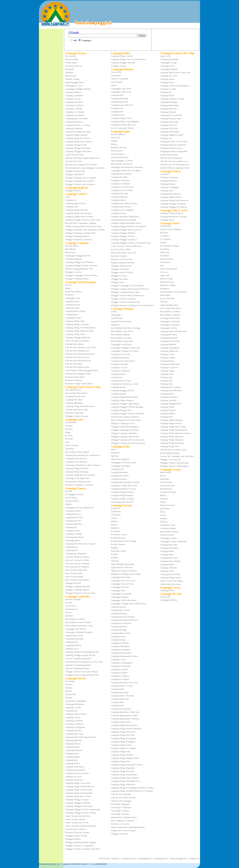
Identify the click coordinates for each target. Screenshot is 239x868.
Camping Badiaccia (168, 181)
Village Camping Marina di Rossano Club (83, 226)
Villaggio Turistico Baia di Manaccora (127, 295)
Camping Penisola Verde (171, 118)
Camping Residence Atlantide (124, 220)
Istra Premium (166, 482)
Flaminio (69, 429)
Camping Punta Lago (169, 122)
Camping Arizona (73, 305)
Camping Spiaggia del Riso (123, 390)
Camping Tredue (167, 407)
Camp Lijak (165, 597)
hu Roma (69, 439)
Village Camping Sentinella (123, 263)
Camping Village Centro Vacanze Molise (128, 59)
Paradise (69, 698)
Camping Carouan (73, 99)
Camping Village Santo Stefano (79, 141)
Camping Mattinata (119, 197)
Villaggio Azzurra (118, 66)
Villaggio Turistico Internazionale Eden (82, 675)
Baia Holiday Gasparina (170, 315)
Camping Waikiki (168, 413)
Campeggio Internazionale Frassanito (127, 167)
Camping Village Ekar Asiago (173, 427)
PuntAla (114, 554)
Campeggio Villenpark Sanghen (79, 632)
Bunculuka (165, 479)
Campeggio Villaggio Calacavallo (125, 348)
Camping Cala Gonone (121, 354)
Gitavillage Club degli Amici (78, 478)
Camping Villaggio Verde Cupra (79, 806)
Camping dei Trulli (119, 177)
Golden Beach (71, 63)
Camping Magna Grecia (75, 203)
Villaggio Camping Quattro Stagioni (81, 842)
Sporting (114, 456)
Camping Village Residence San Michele (128, 226)
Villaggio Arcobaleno (120, 269)
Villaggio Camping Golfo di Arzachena (128, 440)
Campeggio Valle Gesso (121, 92)
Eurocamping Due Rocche (122, 502)
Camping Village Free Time (123, 735)
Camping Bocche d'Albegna (123, 617)
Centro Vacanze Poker (75, 155)
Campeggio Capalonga (170, 321)
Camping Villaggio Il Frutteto (78, 803)
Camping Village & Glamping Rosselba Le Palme (132, 788)
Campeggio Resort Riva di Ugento (126, 170)
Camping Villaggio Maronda (123, 63)
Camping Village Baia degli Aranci (126, 223)
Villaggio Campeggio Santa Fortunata (81, 275)
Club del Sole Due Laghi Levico (174, 161)
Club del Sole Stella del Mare (123, 798)
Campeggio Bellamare (75, 704)
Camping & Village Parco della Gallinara (83, 465)
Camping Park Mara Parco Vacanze (80, 544)
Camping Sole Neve (169, 125)
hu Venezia (165, 249)
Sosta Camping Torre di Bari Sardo (126, 420)
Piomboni (69, 295)
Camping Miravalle (168, 109)
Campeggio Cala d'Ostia (121, 344)
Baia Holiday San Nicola (121, 164)
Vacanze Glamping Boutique (77, 668)
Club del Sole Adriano (75, 344)
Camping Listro (167, 190)
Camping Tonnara (118, 394)
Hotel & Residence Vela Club (123, 253)
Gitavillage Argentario (120, 804)
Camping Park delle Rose (171, 390)
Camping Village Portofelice (172, 443)
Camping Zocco (72, 649)
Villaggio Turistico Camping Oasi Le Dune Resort (132, 305)
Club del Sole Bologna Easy (77, 351)
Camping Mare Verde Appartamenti (80, 737)
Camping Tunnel (167, 220)
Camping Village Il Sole (121, 745)
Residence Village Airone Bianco (79, 384)
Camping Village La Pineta (122, 499)
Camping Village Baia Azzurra (124, 725)
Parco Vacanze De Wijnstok (77, 567)
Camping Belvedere (169, 335)
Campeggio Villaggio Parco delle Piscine (128, 604)
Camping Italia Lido (119, 102)
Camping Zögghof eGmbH (172, 135)
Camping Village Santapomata (124, 775)
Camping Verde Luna (74, 780)
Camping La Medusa (74, 721)
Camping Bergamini (169, 338)
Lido (67, 442)
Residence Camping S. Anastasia (79, 485)
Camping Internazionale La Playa (125, 482)
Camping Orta (117, 108)
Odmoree (164, 499)
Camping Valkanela (168, 568)
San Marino (165, 508)
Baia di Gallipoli (118, 134)
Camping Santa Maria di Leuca (124, 203)
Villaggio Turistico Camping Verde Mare (83, 849)
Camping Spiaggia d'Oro (171, 404)
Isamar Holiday (167, 259)
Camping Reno (72, 314)
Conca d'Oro (116, 72)
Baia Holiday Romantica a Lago (79, 626)
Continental (116, 75)
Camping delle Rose (74, 102)
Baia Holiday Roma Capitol (77, 452)
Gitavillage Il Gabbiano (121, 807)
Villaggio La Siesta (73, 272)
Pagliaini (115, 548)
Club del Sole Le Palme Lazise (173, 450)
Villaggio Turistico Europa (77, 416)
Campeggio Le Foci (74, 86)
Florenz (68, 285)
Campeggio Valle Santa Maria (124, 600)
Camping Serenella (168, 400)
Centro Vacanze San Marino (77, 341)
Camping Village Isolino (121, 118)
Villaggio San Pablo (119, 279)
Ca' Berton (165, 236)
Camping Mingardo (73, 259)
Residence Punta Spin (74, 413)
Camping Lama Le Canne (122, 190)
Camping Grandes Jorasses (172, 213)
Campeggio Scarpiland (170, 325)
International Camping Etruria (124, 817)
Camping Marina (118, 374)
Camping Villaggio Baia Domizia (79, 262)
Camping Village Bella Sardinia (124, 397)
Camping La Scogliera (120, 184)
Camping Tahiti (117, 702)
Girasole (69, 684)
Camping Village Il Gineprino (124, 738)
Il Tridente (165, 256)
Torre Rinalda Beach (120, 157)
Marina (163, 495)
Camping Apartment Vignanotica (125, 216)
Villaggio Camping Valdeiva (77, 590)
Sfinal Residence (118, 154)
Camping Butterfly (168, 344)
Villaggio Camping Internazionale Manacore (130, 289)
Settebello (69, 449)
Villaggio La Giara (119, 276)
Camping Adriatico (73, 92)
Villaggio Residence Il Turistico (79, 239)
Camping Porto (72, 642)
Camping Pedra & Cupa (121, 381)
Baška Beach (166, 472)
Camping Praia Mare (120, 476)
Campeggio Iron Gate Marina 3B (79, 507)
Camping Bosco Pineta (170, 341)
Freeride (69, 491)
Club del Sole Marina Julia (77, 410)
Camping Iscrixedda (119, 364)
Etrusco (114, 525)
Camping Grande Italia (170, 364)
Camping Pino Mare (74, 400)
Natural (68, 691)
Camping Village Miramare (172, 436)
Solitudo (164, 518)
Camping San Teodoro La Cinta (124, 384)
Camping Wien (167, 417)
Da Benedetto (71, 422)
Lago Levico (166, 56)
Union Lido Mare (168, 298)
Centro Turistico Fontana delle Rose (126, 246)
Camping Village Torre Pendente (125, 778)
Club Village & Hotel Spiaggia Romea (82, 370)
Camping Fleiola (167, 95)
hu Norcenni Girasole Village (123, 541)
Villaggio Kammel (73, 190)
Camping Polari (167, 555)
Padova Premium (167, 505)
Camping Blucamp (119, 613)
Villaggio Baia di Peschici (122, 272)
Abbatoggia (116, 315)
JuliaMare (69, 72)
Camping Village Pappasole (123, 768)
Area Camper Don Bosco (171, 308)
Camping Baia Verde (74, 635)
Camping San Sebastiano (76, 554)
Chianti (114, 518)
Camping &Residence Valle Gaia (125, 712)
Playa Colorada (72, 445)
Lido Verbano (117, 82)
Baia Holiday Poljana (169, 532)
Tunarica (164, 522)
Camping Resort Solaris (170, 574)
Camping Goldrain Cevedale (172, 99)
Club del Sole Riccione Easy (77, 357)
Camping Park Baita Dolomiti (173, 145)
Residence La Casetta (120, 824)
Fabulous (69, 426)
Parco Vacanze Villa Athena (77, 580)
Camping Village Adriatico (77, 135)
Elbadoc (114, 521)
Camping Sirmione (73, 645)
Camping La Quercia (169, 367)
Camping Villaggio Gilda (76, 145)
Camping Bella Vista (74, 517)
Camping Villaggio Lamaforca (124, 239)
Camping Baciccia (73, 514)
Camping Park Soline (169, 548)
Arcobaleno (116, 511)
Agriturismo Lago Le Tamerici (124, 571)
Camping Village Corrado (122, 56)
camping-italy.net (129, 858)
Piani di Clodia (167, 279)
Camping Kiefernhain (169, 105)
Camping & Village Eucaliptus (78, 132)
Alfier (68, 197)
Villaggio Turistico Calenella (123, 299)
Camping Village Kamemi (122, 495)
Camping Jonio (117, 469)
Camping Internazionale (121, 653)
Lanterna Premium (168, 492)
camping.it (115, 858)
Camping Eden (117, 95)
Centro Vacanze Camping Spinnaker (81, 826)
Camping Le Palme (119, 673)
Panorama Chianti (119, 551)
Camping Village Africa (121, 722)
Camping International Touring (173, 216)
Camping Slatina (167, 564)
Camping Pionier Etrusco (76, 458)
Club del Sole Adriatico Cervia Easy (81, 347)
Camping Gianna (72, 531)
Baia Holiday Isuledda (120, 335)
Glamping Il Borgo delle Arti (123, 125)
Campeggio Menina (169, 600)
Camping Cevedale (168, 89)
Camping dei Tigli (119, 630)
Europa (163, 242)
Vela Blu (164, 302)
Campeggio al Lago (169, 63)
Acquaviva (115, 508)
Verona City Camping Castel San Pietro (177, 456)
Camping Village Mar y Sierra (78, 796)
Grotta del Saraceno (74, 66)
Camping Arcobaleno (74, 95)
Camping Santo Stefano (121, 207)
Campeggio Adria (73, 298)
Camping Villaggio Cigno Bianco (125, 404)
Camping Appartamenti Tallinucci (125, 719)
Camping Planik (167, 551)
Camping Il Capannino (120, 650)
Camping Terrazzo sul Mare (77, 773)
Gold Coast (116, 138)
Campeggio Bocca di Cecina (123, 581)
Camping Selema (118, 387)
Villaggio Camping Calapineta (124, 433)
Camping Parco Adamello (171, 115)
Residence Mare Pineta (75, 377)
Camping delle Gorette (120, 633)
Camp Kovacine (167, 535)
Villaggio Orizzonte (119, 834)
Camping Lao (71, 200)
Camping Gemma (73, 717)
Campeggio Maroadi (169, 69)
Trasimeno (165, 174)
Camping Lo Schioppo (75, 112)
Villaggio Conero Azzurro (76, 836)
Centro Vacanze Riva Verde (77, 823)
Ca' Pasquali (165, 239)
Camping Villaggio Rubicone (78, 337)
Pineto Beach (71, 76)
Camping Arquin (167, 79)
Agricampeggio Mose (169, 305)
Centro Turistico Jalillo (121, 249)
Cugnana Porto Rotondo (121, 321)
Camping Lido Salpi (119, 193)
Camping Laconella (119, 669)
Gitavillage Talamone (120, 814)
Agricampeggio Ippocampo (123, 564)
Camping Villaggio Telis (121, 410)
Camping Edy (71, 527)
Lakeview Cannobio (119, 79)
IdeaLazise (165, 252)
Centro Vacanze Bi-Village (172, 581)
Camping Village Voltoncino (123, 784)
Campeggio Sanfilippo (120, 466)
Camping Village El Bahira (122, 492)
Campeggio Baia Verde (121, 577)
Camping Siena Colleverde (122, 696)
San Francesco (71, 609)
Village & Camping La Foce (123, 423)
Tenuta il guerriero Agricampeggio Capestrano (85, 168)
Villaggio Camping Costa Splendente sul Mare (85, 230)
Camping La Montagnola (122, 663)
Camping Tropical (168, 410)
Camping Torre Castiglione (122, 210)
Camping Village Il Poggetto (123, 742)
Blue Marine (70, 249)
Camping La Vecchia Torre (122, 187)
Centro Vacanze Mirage (75, 819)
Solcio (114, 85)
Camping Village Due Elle (76, 210)
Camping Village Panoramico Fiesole (127, 765)
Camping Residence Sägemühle (174, 151)
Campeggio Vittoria (169, 328)
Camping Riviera (72, 763)
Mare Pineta (70, 252)
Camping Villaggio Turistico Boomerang (83, 809)
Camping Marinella (73, 740)
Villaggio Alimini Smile (121, 266)
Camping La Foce (118, 659)
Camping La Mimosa (74, 724)
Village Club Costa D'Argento (124, 830)
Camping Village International (78, 213)
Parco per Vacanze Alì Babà (77, 560)
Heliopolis (70, 69)
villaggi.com (194, 858)
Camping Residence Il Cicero (123, 489)
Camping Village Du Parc (171, 423)
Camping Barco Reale (120, 610)
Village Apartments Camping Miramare (128, 827)
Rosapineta (165, 288)
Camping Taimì (117, 705)
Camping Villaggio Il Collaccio (173, 207)
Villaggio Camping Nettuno (77, 279)
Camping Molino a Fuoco (122, 686)
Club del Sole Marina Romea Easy (80, 354)
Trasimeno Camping (169, 177)
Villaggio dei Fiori (73, 583)
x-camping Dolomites (169, 59)
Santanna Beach (72, 501)
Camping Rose (117, 112)
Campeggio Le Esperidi (121, 594)
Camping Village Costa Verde (78, 783)
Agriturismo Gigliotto (120, 459)
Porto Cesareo (117, 151)
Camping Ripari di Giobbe (76, 118)
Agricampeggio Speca (75, 82)
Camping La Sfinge (73, 534)
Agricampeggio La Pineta (122, 161)
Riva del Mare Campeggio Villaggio (81, 223)
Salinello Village (72, 79)
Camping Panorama (74, 750)
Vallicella (115, 561)
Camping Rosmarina (120, 692)
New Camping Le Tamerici (122, 821)
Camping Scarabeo (119, 479)
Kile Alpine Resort (73, 390)
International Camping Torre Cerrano (81, 165)
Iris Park (69, 603)
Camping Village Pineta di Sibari (79, 216)
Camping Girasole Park (75, 396)
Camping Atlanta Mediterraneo (173, 331)
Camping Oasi (166, 384)
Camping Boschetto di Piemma (124, 620)
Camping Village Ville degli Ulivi (125, 781)
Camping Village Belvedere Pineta (80, 406)
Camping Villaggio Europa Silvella (80, 655)
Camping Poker (72, 207)
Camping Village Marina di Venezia (175, 433)
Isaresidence (165, 262)
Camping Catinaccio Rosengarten (174, 86)
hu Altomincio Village (170, 246)
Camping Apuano (118, 607)
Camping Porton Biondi (170, 561)
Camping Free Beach (74, 105)
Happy (68, 288)
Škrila (163, 512)
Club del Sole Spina (74, 364)
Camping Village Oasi (120, 761)
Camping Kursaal (168, 184)
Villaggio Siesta (118, 282)
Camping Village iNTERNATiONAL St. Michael (132, 791)
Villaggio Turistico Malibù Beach (174, 466)
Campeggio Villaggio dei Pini (78, 256)
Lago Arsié (165, 275)
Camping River (72, 547)
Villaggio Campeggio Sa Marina (125, 430)
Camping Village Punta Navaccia (174, 200)
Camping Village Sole (170, 446)
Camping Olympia (168, 112)
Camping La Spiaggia (169, 187)
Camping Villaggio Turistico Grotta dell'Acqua (131, 243)
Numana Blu (71, 694)
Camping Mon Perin (169, 545)
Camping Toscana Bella (121, 709)
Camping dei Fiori (73, 521)
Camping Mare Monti (74, 537)
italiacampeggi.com (178, 858)
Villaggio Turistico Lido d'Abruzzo (80, 184)
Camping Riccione (73, 318)
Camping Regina (72, 757)
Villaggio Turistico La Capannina (79, 846)
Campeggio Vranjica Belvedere (173, 541)
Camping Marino (72, 540)
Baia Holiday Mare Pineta (76, 393)
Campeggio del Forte (120, 587)
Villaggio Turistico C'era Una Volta (80, 593)
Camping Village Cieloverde (123, 732)
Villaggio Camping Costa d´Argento (81, 178)
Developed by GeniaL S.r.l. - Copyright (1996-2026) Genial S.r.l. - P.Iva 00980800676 (73, 864)
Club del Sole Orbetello (121, 794)
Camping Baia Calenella (121, 174)
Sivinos (68, 612)
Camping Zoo (166, 138)
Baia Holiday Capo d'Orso (122, 331)
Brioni (163, 476)
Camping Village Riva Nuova (78, 138)
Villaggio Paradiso (73, 839)
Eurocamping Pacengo (170, 453)
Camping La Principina (121, 666)
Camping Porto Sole (169, 558)
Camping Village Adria (75, 321)
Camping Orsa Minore (75, 115)
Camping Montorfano (74, 639)
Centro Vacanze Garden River (78, 816)
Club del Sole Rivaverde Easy (78, 361)
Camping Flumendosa (120, 358)
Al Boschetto (166, 226)
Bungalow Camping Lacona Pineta (126, 574)
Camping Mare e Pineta (75, 311)
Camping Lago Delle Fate (122, 105)
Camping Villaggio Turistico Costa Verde (83, 220)
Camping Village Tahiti (75, 334)
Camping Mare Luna (74, 734)
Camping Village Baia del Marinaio (126, 728)
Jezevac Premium (168, 485)
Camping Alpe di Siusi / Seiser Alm (175, 72)
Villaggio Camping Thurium (77, 236)
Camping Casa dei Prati (121, 623)
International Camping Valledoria (125, 417)
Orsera (163, 502)
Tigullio (68, 504)
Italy (162, 265)
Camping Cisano (167, 354)
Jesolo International (168, 269)
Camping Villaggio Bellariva (123, 233)
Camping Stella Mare (120, 699)
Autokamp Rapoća (168, 528)
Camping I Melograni (120, 646)
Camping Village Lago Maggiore (125, 121)
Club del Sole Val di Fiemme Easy (175, 165)
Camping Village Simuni (171, 578)
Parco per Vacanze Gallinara (77, 563)
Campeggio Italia (118, 590)
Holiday (69, 688)
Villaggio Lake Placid (74, 174)
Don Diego (70, 681)
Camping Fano (71, 711)
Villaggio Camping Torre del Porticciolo (128, 443)
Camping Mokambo (119, 472)
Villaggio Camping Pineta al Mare (125, 292)
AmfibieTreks (117, 318)
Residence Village (168, 285)
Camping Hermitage (120, 98)
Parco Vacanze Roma (74, 577)
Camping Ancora (72, 301)
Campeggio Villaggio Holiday (78, 89)
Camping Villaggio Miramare (78, 148)
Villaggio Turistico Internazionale (174, 463)
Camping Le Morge (73, 109)
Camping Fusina (167, 361)
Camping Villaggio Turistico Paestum (81, 265)
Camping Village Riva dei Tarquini (80, 475)
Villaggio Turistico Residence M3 (125, 302)
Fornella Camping (73, 599)
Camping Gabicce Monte (76, 714)
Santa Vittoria (71, 498)
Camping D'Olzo (167, 590)
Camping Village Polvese (171, 197)
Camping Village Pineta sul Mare (79, 331)
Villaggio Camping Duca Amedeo (80, 181)
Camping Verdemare (74, 128)
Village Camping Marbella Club (79, 269)
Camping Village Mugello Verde (125, 758)
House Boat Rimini (73, 291)
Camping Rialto (167, 394)
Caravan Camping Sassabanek (78, 658)
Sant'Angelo (165, 295)
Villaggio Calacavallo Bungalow (125, 427)
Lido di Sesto (71, 606)
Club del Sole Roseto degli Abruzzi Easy (83, 158)
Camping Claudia (168, 358)
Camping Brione (167, 82)
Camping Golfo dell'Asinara (123, 361)
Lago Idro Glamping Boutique (78, 665)
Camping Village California (77, 468)
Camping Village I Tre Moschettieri (80, 328)
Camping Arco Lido (169, 76)
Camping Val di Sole (169, 128)
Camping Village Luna (120, 752)
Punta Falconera (167, 282)
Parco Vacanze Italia (74, 573)
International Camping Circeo (78, 482)
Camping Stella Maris (74, 767)
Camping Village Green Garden (79, 790)
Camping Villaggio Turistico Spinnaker (128, 413)
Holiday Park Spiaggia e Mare (78, 374)
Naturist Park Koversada (171, 584)
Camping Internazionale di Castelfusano (82, 455)
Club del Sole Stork (73, 161)
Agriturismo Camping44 (76, 701)
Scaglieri (115, 557)
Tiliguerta (115, 325)
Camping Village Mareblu (122, 755)
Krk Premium (166, 489)
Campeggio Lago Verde (121, 89)
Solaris (163, 515)
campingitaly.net (161, 858)
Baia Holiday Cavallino (170, 312)
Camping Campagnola (170, 348)
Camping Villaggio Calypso (77, 800)
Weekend (69, 616)
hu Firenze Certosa (119, 534)
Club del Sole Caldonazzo (171, 158)
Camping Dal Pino (119, 627)
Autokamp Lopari (168, 525)
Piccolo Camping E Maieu (122, 128)
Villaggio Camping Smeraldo (78, 586)
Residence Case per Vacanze (77, 832)
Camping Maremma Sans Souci (124, 682)
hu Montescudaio (118, 538)
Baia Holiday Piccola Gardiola (78, 622)
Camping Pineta (72, 753)
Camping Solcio (118, 115)
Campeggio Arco (167, 66)
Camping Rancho (118, 200)
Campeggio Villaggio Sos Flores (125, 351)
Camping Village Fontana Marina (79, 786)
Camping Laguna (167, 371)
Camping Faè (166, 92)
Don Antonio (71, 56)
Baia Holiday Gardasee (75, 619)
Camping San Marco (169, 397)
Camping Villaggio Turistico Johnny (81, 813)
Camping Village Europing (77, 472)
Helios (114, 449)
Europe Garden (72, 59)
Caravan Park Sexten (169, 155)
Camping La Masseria (120, 180)
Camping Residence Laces (171, 148)
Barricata (164, 233)
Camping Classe (72, 308)
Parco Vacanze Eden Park (76, 570)
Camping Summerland (75, 770)
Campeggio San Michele (76, 629)
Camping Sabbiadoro (74, 403)
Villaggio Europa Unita (75, 171)
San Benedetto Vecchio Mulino (173, 292)
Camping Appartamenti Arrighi (124, 715)
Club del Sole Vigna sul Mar (77, 367)
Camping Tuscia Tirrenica (76, 462)
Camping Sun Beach (74, 122)
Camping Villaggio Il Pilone (123, 236)
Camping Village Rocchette (123, 771)
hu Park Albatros (118, 544)
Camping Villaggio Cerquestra (173, 204)
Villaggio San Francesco (171, 459)
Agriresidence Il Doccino (122, 567)
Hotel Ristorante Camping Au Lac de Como (84, 662)
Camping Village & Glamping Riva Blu (82, 652)
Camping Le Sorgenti (120, 679)
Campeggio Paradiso (120, 597)
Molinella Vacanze (119, 147)
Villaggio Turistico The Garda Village (81, 672)
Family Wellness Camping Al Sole (175, 168)
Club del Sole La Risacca (76, 829)
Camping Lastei (167, 374)
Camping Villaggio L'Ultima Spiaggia (127, 407)
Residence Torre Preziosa (122, 259)
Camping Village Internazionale (79, 793)
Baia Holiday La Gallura (121, 338)
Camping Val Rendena (170, 132)
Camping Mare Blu (73, 730)
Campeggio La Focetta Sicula (123, 462)
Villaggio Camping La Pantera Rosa (81, 233)
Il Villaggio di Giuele (74, 494)
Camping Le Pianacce (120, 676)
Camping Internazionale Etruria (124, 656)
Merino (114, 144)
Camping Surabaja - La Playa (78, 125)
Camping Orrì (117, 377)
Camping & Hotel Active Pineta (174, 141)
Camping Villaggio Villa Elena (78, 151)
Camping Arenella (73, 511)
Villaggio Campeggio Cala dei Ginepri (127, 286)
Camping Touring (118, 213)
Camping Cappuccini (169, 351)
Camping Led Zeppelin (75, 727)
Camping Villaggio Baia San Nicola (126, 230)
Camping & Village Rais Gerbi (124, 485)
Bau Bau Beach (72, 246)
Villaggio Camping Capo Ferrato (125, 436)
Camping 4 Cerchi (73, 707)
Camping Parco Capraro (170, 387)
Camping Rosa (71, 550)
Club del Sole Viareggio (121, 801)
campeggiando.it (145, 858)
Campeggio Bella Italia (170, 318)
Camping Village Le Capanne (123, 748)
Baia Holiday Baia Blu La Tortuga (125, 328)
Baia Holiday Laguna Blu (122, 341)
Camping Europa (118, 636)
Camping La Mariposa (120, 371)
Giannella (115, 528)
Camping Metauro (73, 744)
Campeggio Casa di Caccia (122, 584)
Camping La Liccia (119, 367)
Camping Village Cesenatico (77, 324)
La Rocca (164, 272)
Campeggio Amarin (168, 538)
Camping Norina (72, 747)
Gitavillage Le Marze (120, 811)
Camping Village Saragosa (122, 400)
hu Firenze (115, 531)
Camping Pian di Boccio (171, 194)
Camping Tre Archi (73, 776)
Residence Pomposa (74, 380)
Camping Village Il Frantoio (77, 557)
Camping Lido (166, 377)
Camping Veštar (167, 571)
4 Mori (114, 312)
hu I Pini (69, 435)
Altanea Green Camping (170, 229)
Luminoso (115, 453)
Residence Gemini (119, 256)
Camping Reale (117, 689)
